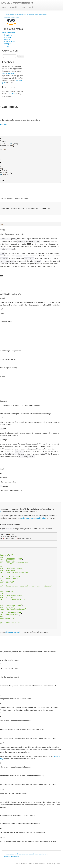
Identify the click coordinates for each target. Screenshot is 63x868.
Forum (23, 7)
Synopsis (8, 37)
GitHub (31, 7)
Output (7, 46)
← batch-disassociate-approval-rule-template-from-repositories (25, 15)
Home (4, 7)
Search (21, 56)
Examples (8, 44)
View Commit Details (13, 632)
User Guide (13, 7)
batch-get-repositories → (12, 17)
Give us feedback (8, 73)
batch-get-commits (9, 33)
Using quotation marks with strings (34, 518)
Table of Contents (12, 29)
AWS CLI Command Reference (17, 3)
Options (7, 39)
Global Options (10, 42)
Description (8, 35)
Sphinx (58, 864)
